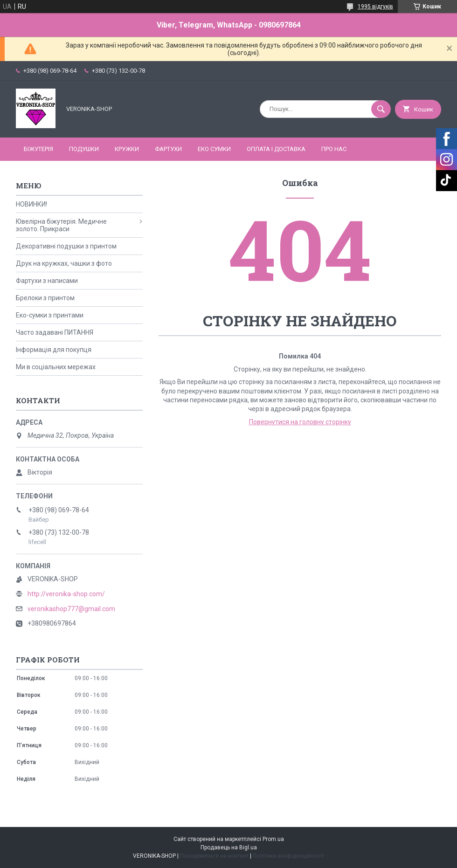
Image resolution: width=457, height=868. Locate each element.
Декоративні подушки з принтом (66, 246)
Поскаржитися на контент (214, 856)
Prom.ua (273, 839)
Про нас (334, 149)
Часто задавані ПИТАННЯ (55, 332)
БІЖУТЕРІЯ (38, 149)
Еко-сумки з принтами (50, 315)
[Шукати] (381, 109)
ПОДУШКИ (84, 149)
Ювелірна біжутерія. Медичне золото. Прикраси (61, 225)
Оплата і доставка (276, 149)
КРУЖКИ (127, 149)
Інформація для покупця (54, 350)
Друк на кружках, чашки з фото (64, 263)
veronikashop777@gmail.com (71, 609)
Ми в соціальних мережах (56, 367)
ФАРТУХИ (168, 149)
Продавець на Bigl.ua (229, 847)
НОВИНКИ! (31, 204)
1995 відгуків (375, 7)
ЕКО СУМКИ (214, 149)
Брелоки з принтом (45, 298)
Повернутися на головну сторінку (300, 422)
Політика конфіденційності (288, 856)
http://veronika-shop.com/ (66, 594)
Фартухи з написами (47, 281)
